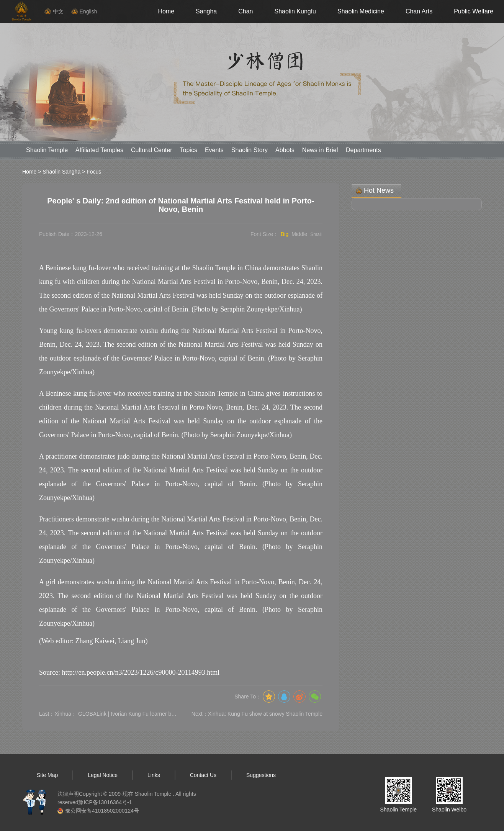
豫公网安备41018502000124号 (102, 811)
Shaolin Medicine (361, 11)
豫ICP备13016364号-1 (105, 802)
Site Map (47, 775)
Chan (245, 11)
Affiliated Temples (99, 150)
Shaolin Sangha (61, 172)
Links (154, 775)
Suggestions (261, 775)
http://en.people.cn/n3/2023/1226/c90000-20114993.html (141, 672)
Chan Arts (419, 11)
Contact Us (203, 775)
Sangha (206, 11)
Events (214, 150)
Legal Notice (103, 775)
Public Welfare (474, 11)
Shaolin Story (250, 150)
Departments (363, 150)
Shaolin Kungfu (295, 11)
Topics (189, 150)
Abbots (285, 150)
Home (166, 11)
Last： (108, 714)
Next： (257, 714)
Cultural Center (152, 150)
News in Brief (320, 150)
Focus (94, 172)
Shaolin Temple (47, 150)
